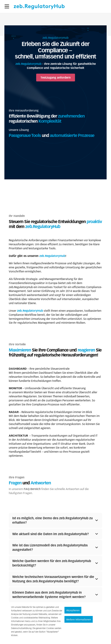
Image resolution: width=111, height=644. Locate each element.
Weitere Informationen (79, 620)
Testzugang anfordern (56, 78)
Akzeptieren (73, 611)
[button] (7, 6)
